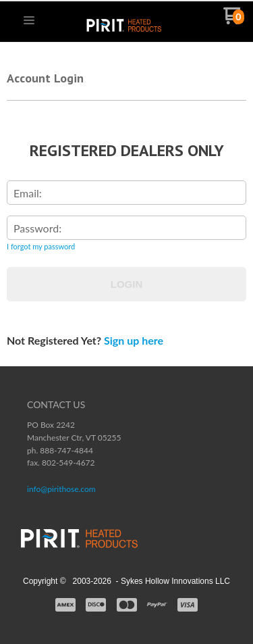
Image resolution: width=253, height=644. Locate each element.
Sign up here (134, 340)
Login (127, 284)
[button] (29, 21)
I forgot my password (41, 246)
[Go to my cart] (234, 21)
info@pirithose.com (61, 489)
